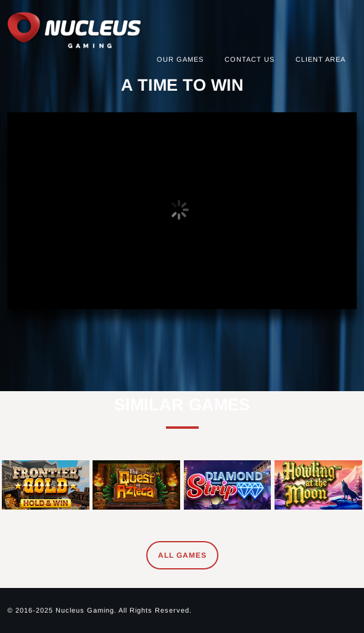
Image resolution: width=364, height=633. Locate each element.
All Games (182, 555)
